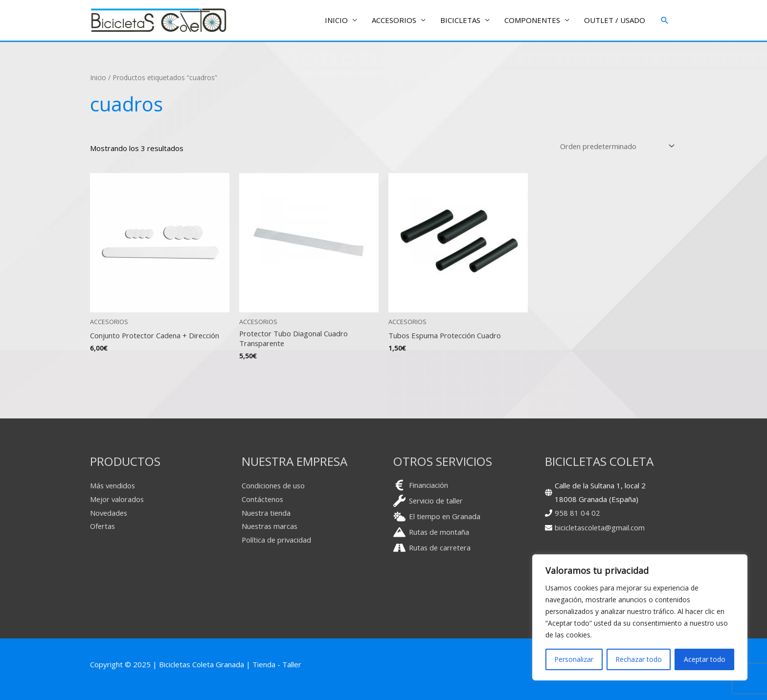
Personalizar (574, 659)
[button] (665, 21)
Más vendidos (113, 486)
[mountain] (432, 533)
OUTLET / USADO (615, 21)
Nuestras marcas (271, 526)
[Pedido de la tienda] (615, 146)
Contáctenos (263, 500)
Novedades (110, 513)
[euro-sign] (421, 486)
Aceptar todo (705, 659)
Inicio (98, 77)
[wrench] (429, 501)
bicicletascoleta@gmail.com (600, 528)
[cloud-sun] (437, 517)
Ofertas (103, 526)
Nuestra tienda (267, 513)
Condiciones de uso (274, 486)
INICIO (336, 21)
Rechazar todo (639, 659)
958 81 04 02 (577, 513)
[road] (433, 548)
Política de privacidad (277, 540)
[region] (640, 617)
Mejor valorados (118, 500)
